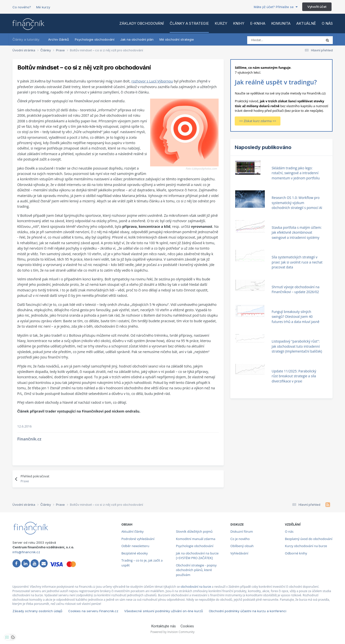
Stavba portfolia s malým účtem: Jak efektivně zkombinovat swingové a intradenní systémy (297, 232)
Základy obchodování (142, 23)
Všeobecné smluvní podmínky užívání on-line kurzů (164, 611)
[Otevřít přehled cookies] (13, 637)
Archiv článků (59, 39)
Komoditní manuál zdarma (195, 539)
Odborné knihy (296, 553)
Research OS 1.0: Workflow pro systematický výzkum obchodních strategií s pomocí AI (297, 203)
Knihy (239, 23)
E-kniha (258, 23)
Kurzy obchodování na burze (306, 546)
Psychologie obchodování (95, 39)
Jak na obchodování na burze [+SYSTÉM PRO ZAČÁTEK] (197, 556)
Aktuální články (132, 531)
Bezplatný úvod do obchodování (309, 539)
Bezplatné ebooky (134, 553)
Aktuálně (306, 23)
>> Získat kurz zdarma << (258, 121)
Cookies (187, 626)
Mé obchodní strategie (177, 39)
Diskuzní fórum (242, 531)
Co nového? (22, 7)
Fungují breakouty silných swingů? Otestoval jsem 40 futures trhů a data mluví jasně (295, 317)
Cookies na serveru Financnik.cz (93, 611)
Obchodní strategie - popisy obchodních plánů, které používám (196, 570)
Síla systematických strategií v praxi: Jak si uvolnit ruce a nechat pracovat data (297, 262)
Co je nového (240, 539)
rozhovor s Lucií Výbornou (152, 81)
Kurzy (221, 23)
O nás (327, 23)
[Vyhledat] (269, 40)
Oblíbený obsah (242, 546)
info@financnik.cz (26, 552)
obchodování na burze (196, 587)
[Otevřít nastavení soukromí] (7, 637)
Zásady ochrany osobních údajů (37, 611)
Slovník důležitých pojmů (194, 531)
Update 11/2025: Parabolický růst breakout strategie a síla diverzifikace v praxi (294, 376)
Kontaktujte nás (164, 626)
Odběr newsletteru (135, 546)
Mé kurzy (43, 7)
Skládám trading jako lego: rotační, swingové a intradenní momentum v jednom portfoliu (296, 173)
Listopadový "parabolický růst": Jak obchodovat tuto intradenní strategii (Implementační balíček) (297, 346)
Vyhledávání (239, 553)
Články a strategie (189, 23)
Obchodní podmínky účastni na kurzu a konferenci (248, 611)
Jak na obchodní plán (137, 39)
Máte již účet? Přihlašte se (276, 7)
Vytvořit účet (317, 7)
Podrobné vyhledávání (138, 539)
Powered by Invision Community (172, 632)
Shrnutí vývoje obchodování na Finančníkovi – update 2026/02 (295, 289)
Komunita (281, 23)
